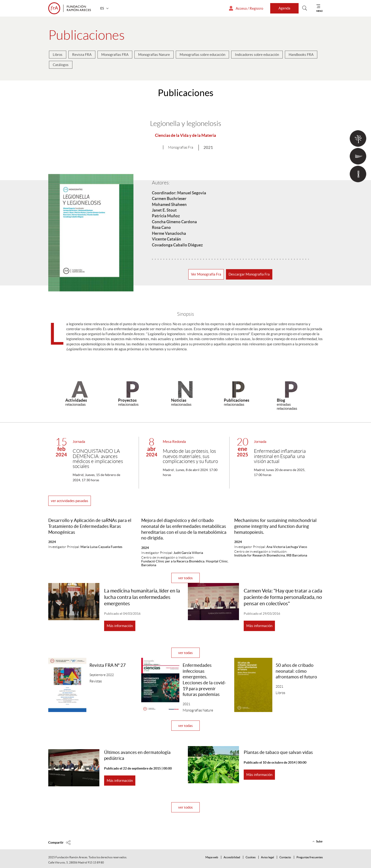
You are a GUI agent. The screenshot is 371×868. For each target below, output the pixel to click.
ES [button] (102, 8)
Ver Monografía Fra (206, 274)
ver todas (185, 653)
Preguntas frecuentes (310, 857)
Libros (58, 55)
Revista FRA (82, 55)
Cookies (251, 857)
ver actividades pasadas (70, 501)
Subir (319, 841)
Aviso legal (267, 857)
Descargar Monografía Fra (249, 274)
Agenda (284, 8)
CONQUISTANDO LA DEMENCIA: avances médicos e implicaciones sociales (98, 459)
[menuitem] (58, 56)
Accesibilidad (232, 857)
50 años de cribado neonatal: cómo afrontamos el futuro (296, 671)
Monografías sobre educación (202, 55)
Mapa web (212, 857)
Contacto (285, 857)
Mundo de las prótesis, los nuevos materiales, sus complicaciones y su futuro (190, 456)
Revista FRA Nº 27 (108, 665)
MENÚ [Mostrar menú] (320, 11)
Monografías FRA (115, 55)
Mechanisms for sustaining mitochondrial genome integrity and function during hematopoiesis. (275, 526)
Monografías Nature (154, 55)
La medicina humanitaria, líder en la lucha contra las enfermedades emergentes (142, 597)
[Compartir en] (60, 842)
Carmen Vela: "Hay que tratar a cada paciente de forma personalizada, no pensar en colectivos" (283, 597)
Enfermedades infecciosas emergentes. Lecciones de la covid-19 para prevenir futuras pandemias (204, 680)
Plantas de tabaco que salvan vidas (278, 752)
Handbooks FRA (301, 55)
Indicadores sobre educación (257, 55)
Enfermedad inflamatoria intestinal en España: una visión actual (280, 456)
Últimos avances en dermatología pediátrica (137, 755)
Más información (120, 626)
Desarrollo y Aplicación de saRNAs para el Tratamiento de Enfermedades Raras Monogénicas (90, 526)
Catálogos (61, 65)
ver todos (185, 578)
